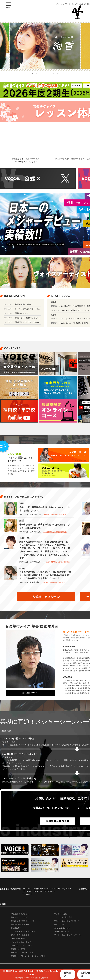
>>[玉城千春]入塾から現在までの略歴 (57, 562)
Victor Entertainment (62, 928)
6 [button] (45, 74)
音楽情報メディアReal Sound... (28, 322)
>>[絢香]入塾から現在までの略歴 (55, 532)
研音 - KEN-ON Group (20, 925)
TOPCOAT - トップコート (22, 946)
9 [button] (58, 74)
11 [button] (66, 74)
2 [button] (28, 74)
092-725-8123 (61, 808)
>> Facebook (28, 894)
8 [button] (53, 74)
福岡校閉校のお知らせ (24, 304)
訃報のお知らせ (22, 313)
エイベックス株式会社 (63, 917)
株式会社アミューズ (19, 917)
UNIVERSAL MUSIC (62, 931)
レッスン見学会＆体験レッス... (28, 309)
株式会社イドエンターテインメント (26, 921)
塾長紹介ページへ (30, 693)
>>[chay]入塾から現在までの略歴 (53, 582)
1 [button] (24, 74)
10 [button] (62, 74)
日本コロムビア (60, 925)
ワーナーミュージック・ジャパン (68, 935)
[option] (45, 46)
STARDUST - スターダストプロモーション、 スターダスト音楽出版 (24, 931)
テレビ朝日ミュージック (21, 942)
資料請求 (67, 974)
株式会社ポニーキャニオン (22, 953)
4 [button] (37, 74)
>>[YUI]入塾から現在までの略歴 (55, 515)
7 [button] (49, 74)
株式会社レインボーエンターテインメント (28, 956)
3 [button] (32, 74)
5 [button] (41, 74)
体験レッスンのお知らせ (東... (27, 318)
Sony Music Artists (18, 938)
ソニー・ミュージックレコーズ (67, 921)
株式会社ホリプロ (18, 949)
